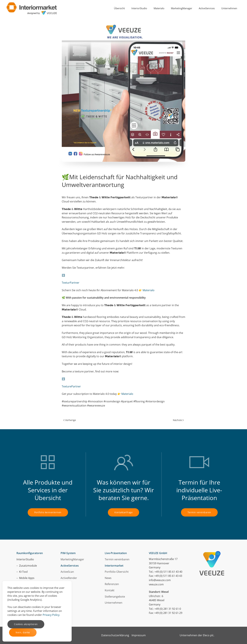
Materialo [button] (159, 8)
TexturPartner (71, 283)
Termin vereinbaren (199, 512)
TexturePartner (71, 386)
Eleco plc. (209, 635)
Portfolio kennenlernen (48, 512)
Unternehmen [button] (229, 8)
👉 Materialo (147, 290)
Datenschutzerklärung (115, 635)
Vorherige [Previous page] (70, 420)
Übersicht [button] (119, 8)
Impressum (139, 635)
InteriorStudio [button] (139, 8)
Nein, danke (23, 632)
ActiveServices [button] (207, 8)
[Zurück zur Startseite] (32, 8)
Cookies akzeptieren (26, 624)
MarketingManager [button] (182, 8)
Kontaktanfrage (123, 512)
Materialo (127, 394)
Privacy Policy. (51, 615)
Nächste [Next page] (178, 420)
